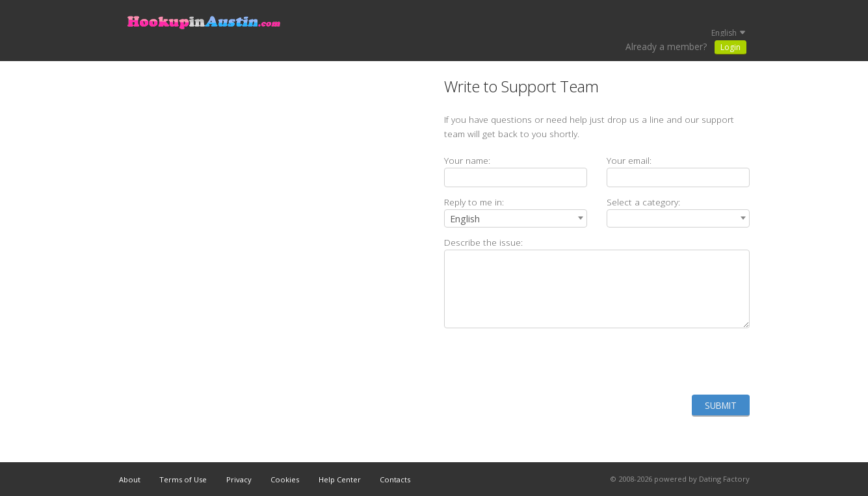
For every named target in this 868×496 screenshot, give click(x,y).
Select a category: (643, 202)
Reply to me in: (474, 202)
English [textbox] (465, 219)
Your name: (467, 160)
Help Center (340, 479)
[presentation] (651, 361)
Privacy (239, 479)
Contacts (395, 479)
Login (730, 47)
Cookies (285, 479)
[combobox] (516, 218)
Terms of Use (183, 479)
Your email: (629, 160)
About (130, 479)
